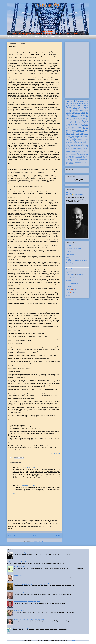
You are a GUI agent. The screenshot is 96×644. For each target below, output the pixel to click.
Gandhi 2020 (84, 133)
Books (20, 37)
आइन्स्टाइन (76, 146)
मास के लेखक (68, 164)
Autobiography (70, 136)
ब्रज (87, 158)
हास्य (78, 149)
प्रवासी (78, 132)
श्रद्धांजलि (86, 141)
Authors (45, 37)
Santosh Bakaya (79, 120)
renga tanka (76, 155)
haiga (79, 156)
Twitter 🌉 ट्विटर (70, 292)
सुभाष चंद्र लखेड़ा (80, 130)
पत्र (84, 129)
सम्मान (73, 135)
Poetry (81, 101)
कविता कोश (68, 281)
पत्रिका (86, 161)
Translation (85, 112)
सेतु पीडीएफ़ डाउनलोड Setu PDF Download (77, 260)
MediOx (68, 257)
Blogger (73, 640)
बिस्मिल (86, 135)
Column (81, 141)
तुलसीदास (83, 156)
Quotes (76, 158)
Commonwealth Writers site (74, 248)
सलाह (69, 152)
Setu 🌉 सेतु (48, 5)
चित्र (67, 130)
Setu (26, 37)
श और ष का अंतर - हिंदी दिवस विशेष (21, 593)
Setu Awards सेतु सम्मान (20, 567)
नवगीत (86, 155)
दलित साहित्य (80, 150)
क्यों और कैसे (82, 146)
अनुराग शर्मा (72, 111)
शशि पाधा (81, 124)
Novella (77, 136)
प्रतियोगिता (68, 146)
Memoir (86, 123)
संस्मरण (72, 121)
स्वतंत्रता (77, 153)
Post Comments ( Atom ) (38, 541)
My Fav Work (69, 155)
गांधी (78, 141)
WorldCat (68, 251)
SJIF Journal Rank (71, 266)
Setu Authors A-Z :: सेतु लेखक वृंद (22, 553)
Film (76, 156)
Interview (68, 117)
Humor (86, 153)
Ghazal (83, 117)
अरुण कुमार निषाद (70, 133)
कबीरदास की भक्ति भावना (19, 611)
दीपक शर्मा (74, 114)
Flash (83, 121)
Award (67, 143)
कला (81, 139)
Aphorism (71, 158)
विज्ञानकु (68, 135)
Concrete (68, 139)
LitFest (81, 149)
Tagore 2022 (76, 138)
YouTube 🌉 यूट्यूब (71, 289)
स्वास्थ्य (72, 152)
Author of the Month (76, 123)
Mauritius (68, 149)
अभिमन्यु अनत (81, 152)
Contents (69, 109)
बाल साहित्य (74, 117)
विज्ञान (71, 138)
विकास (83, 159)
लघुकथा (68, 114)
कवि (79, 112)
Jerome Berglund (76, 127)
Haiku (86, 132)
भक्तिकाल (86, 150)
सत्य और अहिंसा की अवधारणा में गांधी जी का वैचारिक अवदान (19, 562)
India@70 (74, 139)
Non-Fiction (77, 144)
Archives (69, 37)
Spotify (68, 295)
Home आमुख (12, 37)
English (69, 101)
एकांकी (83, 161)
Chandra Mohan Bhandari (74, 126)
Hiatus (37, 37)
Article (86, 107)
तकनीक (74, 159)
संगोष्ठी (72, 164)
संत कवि (68, 147)
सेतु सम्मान (83, 147)
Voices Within (83, 109)
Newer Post (12, 536)
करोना (77, 135)
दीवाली (77, 159)
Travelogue (74, 141)
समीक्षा (86, 103)
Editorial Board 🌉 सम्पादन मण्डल (74, 275)
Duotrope (68, 245)
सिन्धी (76, 143)
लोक (67, 152)
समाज (67, 158)
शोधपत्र (75, 109)
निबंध (75, 121)
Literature (75, 150)
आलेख (72, 103)
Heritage (82, 153)
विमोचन (73, 153)
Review (68, 107)
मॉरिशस (86, 146)
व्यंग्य (87, 114)
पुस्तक (73, 105)
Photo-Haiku (74, 161)
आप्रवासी (86, 152)
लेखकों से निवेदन (70, 263)
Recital (70, 159)
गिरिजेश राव (82, 155)
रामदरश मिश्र (69, 150)
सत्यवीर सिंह (85, 138)
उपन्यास (68, 153)
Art (71, 114)
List (67, 111)
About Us (61, 37)
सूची (77, 115)
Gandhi (72, 144)
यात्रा (82, 136)
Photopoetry (71, 162)
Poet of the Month (78, 162)
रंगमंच (80, 159)
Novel (81, 129)
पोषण (82, 135)
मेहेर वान (85, 127)
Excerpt (79, 117)
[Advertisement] (77, 70)
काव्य (86, 102)
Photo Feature (70, 115)
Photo (72, 143)
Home (35, 536)
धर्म (70, 153)
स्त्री (79, 143)
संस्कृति (72, 146)
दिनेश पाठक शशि (84, 118)
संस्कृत (78, 133)
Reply (14, 480)
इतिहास (78, 139)
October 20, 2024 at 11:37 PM (27, 467)
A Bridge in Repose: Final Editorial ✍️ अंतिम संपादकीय (75, 194)
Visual (76, 152)
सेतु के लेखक (69, 272)
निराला (79, 147)
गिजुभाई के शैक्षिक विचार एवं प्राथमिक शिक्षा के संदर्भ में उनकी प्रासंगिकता (29, 619)
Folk (67, 159)
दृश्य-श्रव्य (86, 149)
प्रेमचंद (81, 138)
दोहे (72, 149)
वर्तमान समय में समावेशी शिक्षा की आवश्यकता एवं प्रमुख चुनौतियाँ (27, 602)
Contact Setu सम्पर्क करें (72, 284)
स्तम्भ (80, 107)
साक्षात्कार (68, 124)
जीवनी (70, 130)
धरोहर (67, 120)
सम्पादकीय (83, 114)
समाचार (79, 121)
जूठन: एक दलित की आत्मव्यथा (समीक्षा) (21, 628)
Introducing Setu (18, 575)
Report (83, 144)
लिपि (87, 156)
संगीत (67, 162)
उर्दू (80, 136)
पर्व (87, 147)
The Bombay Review (72, 254)
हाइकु (73, 156)
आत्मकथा (74, 130)
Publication (74, 147)
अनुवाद (79, 114)
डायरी (84, 158)
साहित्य (82, 132)
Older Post (57, 536)
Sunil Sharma (79, 111)
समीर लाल (85, 124)
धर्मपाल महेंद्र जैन (83, 115)
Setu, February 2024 (55, 454)
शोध (87, 117)
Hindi (68, 103)
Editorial (80, 105)
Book (86, 105)
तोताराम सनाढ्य (85, 162)
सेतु (32, 37)
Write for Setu (70, 269)
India (75, 107)
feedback (79, 161)
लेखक (68, 105)
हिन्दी (75, 101)
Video (86, 144)
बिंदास (71, 120)
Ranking (80, 158)
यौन (67, 156)
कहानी (76, 103)
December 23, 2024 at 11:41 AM (28, 485)
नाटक (75, 149)
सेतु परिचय (68, 286)
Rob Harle (76, 118)
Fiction (81, 103)
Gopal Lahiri (69, 118)
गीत (71, 124)
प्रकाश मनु (74, 112)
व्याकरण (70, 156)
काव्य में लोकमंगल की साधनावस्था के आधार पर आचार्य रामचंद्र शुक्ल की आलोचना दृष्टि (32, 584)
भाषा (87, 129)
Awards (53, 37)
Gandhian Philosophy (72, 129)
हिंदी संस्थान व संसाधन (71, 278)
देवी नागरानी (75, 124)
